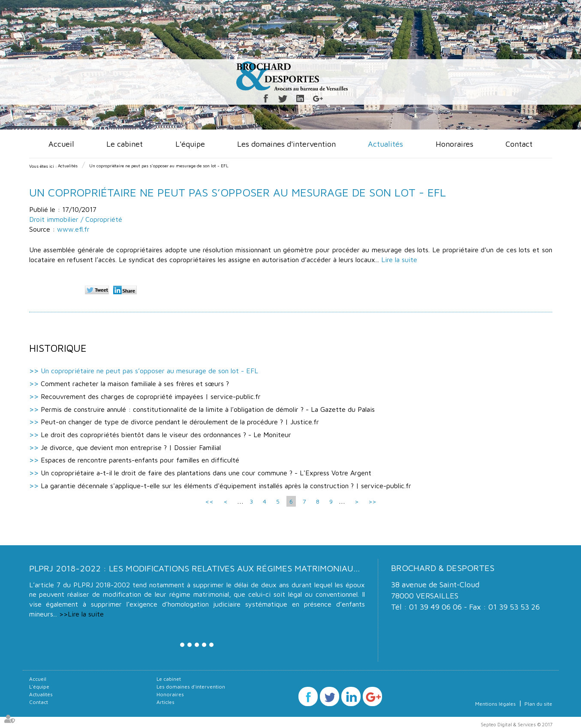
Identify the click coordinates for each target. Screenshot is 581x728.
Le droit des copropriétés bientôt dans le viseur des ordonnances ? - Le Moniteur (166, 435)
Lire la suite (399, 260)
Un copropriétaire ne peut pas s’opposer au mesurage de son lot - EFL (159, 166)
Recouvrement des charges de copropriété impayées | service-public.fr (151, 396)
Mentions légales (495, 704)
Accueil (61, 144)
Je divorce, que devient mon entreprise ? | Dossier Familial (131, 447)
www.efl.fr (73, 229)
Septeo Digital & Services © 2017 (516, 724)
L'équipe (190, 144)
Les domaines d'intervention (286, 144)
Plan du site (538, 704)
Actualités (385, 144)
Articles (166, 702)
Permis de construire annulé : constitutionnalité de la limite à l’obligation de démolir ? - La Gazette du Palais (208, 409)
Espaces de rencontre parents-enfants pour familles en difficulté (140, 460)
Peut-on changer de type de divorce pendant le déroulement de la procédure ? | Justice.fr (180, 422)
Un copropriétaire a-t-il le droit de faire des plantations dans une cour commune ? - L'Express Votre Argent (206, 473)
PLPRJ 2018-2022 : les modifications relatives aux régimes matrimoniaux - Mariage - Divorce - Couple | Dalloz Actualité (304, 568)
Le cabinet (125, 144)
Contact (519, 144)
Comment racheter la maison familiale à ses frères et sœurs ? (135, 384)
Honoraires (455, 144)
